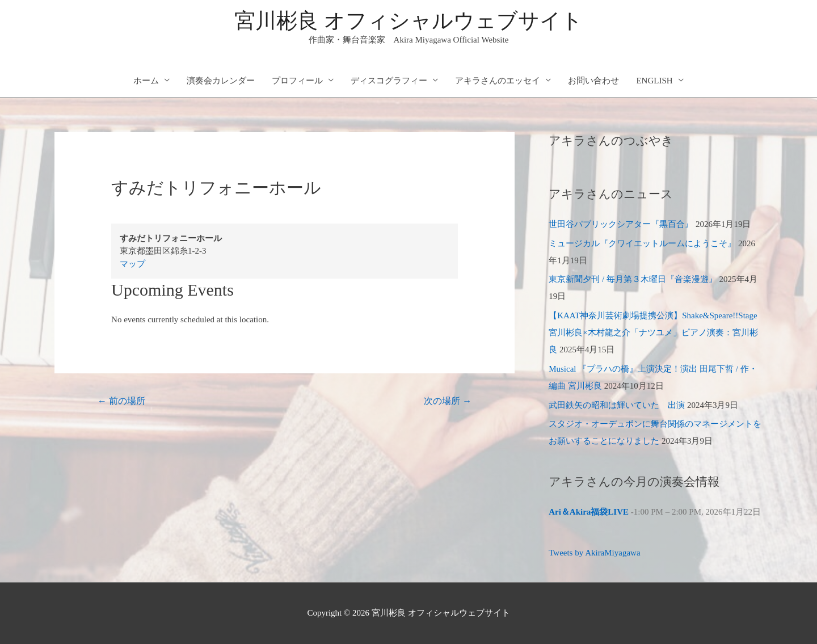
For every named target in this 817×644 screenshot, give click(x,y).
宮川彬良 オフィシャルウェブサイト (408, 21)
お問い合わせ (593, 81)
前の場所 (121, 401)
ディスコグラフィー (389, 81)
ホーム (146, 81)
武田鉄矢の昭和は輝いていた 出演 (617, 405)
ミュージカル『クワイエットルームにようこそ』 (642, 243)
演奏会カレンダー (221, 81)
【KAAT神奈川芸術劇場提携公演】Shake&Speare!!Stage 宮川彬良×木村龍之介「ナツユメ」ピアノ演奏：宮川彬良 (653, 332)
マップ (132, 264)
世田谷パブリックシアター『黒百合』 (621, 224)
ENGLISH (654, 81)
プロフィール (297, 81)
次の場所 (448, 401)
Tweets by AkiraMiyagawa (594, 553)
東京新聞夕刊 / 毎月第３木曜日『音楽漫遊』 (633, 279)
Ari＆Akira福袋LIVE (589, 512)
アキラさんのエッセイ (498, 81)
